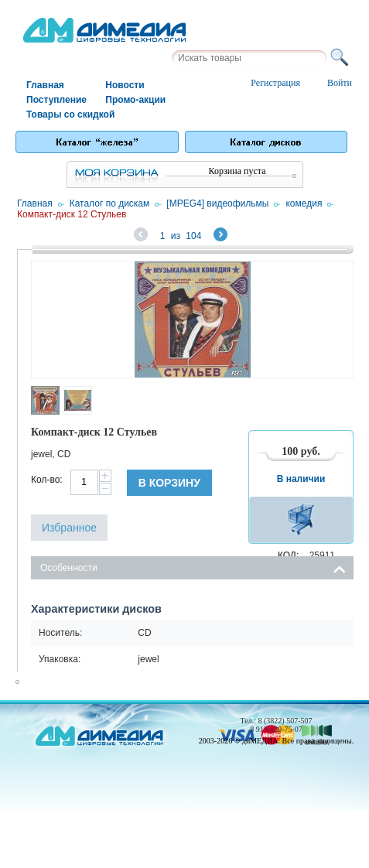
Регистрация (275, 83)
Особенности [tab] (193, 567)
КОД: (288, 555)
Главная (45, 85)
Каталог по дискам (110, 203)
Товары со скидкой (65, 114)
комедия (304, 203)
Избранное (69, 528)
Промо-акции (135, 100)
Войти (340, 83)
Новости (125, 85)
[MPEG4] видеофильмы (217, 203)
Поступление (56, 100)
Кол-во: (47, 480)
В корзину (169, 483)
